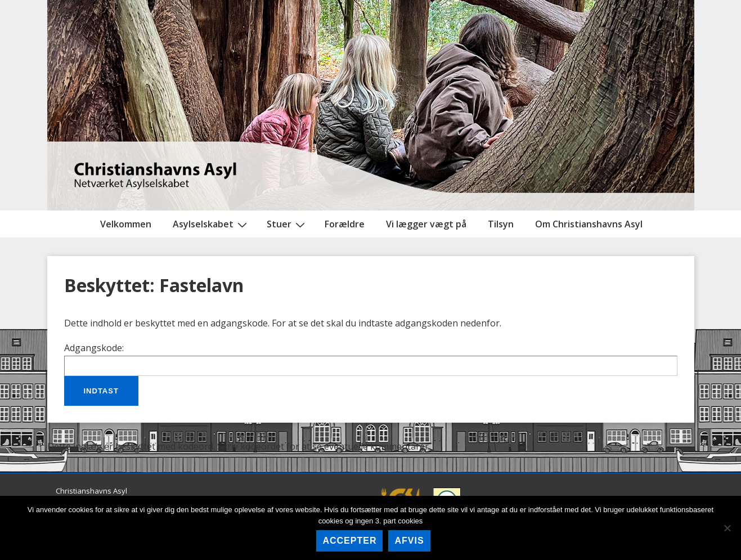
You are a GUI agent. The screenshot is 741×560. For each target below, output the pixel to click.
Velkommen (126, 224)
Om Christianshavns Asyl (589, 224)
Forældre (345, 224)
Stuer (287, 224)
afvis (409, 541)
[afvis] (727, 528)
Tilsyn (501, 224)
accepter (349, 541)
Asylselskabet (211, 224)
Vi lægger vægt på (426, 224)
